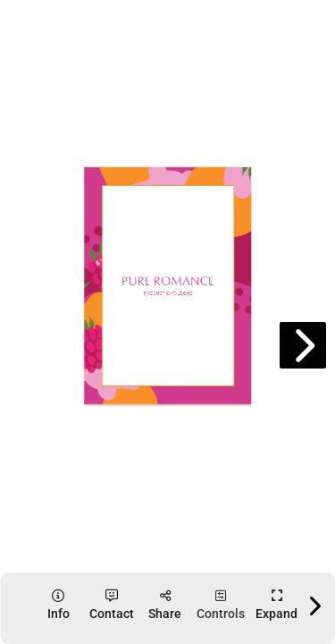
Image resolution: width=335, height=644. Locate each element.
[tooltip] (58, 605)
